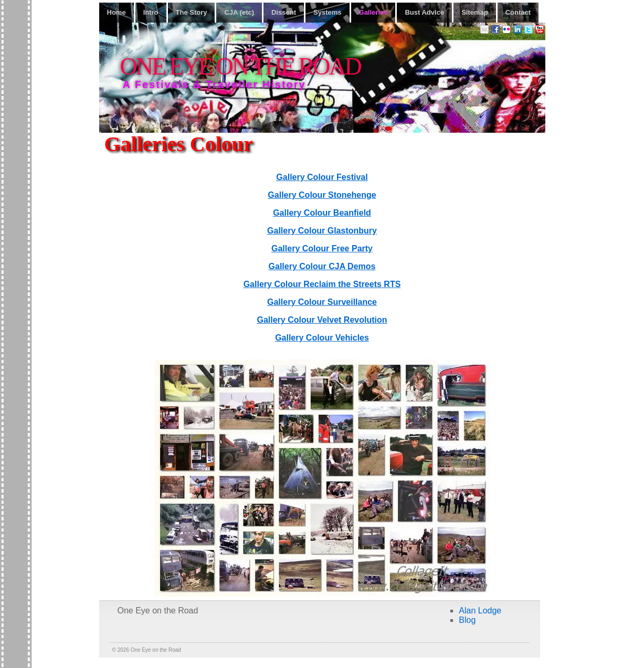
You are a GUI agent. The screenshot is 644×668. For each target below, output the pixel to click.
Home (117, 12)
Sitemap (475, 12)
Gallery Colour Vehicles (322, 338)
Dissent (284, 12)
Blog (467, 620)
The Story (192, 12)
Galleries (373, 12)
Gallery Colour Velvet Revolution (322, 320)
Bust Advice (424, 12)
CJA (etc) (239, 12)
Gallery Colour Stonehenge (322, 195)
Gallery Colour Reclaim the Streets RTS (322, 284)
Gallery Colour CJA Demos (322, 266)
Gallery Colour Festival (322, 177)
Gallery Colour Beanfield (322, 213)
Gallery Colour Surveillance (322, 302)
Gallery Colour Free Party (322, 248)
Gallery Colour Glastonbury (322, 231)
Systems (327, 12)
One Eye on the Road (240, 66)
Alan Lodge (480, 611)
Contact (518, 12)
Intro (151, 12)
